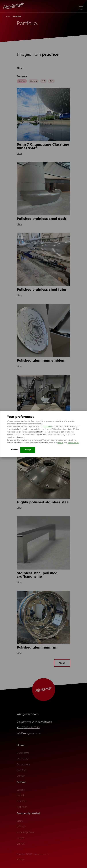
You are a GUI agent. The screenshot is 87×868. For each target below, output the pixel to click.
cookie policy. (73, 443)
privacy (60, 443)
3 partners (48, 426)
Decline (15, 450)
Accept (28, 450)
